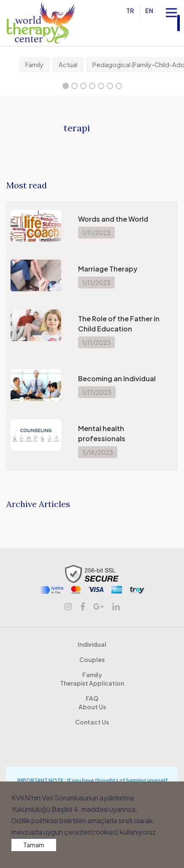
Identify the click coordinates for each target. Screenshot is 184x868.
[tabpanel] (36, 65)
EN (150, 11)
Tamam (34, 845)
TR (131, 11)
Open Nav (175, 7)
